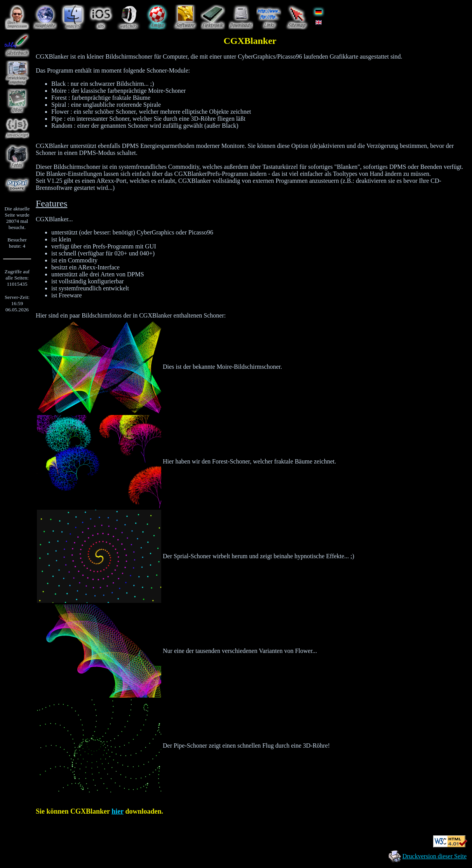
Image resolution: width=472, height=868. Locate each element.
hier (118, 811)
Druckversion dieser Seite (435, 856)
